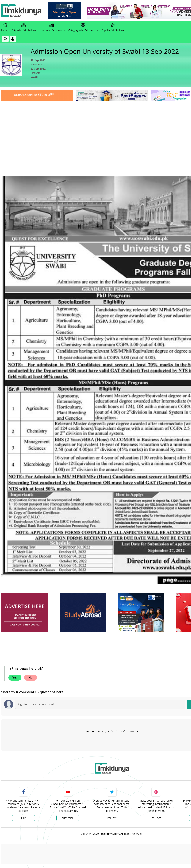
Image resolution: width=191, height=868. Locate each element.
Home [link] (5, 27)
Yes (15, 678)
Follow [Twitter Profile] (112, 818)
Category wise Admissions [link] (83, 27)
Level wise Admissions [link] (52, 27)
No (31, 678)
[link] (65, 11)
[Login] (13, 39)
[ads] (25, 613)
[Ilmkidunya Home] (22, 11)
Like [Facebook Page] (24, 818)
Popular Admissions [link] (113, 27)
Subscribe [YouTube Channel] (68, 818)
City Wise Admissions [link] (24, 27)
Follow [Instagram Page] (156, 818)
